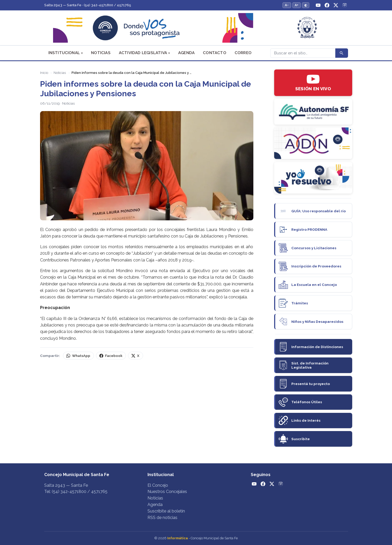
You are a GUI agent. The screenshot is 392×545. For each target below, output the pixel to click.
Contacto (215, 53)
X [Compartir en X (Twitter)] (135, 356)
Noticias (101, 53)
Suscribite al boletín (166, 511)
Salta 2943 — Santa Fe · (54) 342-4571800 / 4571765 (88, 5)
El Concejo (158, 485)
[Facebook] (327, 5)
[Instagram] (345, 5)
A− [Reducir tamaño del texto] (287, 5)
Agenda (186, 53)
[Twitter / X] (336, 5)
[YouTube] (318, 5)
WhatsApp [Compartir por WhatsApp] (78, 356)
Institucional (64, 53)
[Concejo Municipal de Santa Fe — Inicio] (196, 28)
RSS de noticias (162, 518)
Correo (243, 53)
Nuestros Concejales (167, 492)
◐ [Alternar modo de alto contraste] (306, 5)
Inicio (44, 73)
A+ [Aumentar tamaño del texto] (297, 5)
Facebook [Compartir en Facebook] (111, 356)
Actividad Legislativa (143, 53)
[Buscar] (303, 53)
